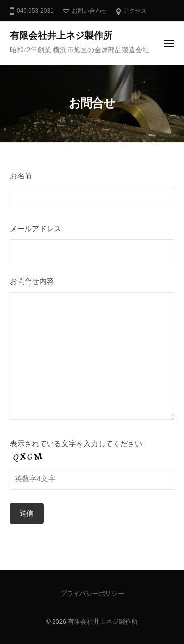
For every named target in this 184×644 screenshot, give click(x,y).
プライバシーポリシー (92, 594)
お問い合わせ (89, 11)
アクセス (135, 11)
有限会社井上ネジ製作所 (61, 36)
